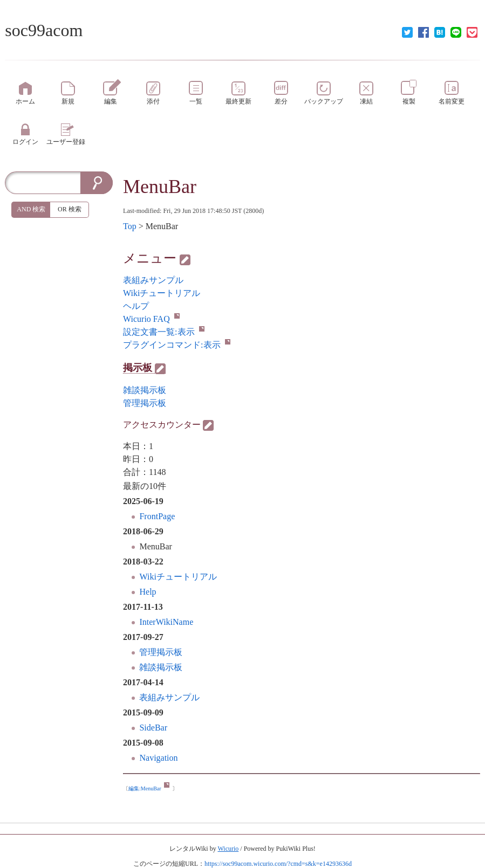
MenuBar (160, 187)
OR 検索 (70, 209)
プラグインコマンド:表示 (176, 345)
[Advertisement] (59, 395)
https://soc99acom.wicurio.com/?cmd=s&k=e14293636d (278, 864)
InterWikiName (166, 622)
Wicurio (228, 849)
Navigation (158, 758)
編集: (149, 788)
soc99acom (44, 30)
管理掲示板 (161, 652)
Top (130, 226)
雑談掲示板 (161, 667)
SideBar (153, 728)
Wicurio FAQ (151, 319)
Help (148, 592)
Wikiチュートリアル (178, 577)
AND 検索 (31, 209)
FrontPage (157, 516)
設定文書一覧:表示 (163, 332)
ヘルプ (136, 306)
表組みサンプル (169, 697)
